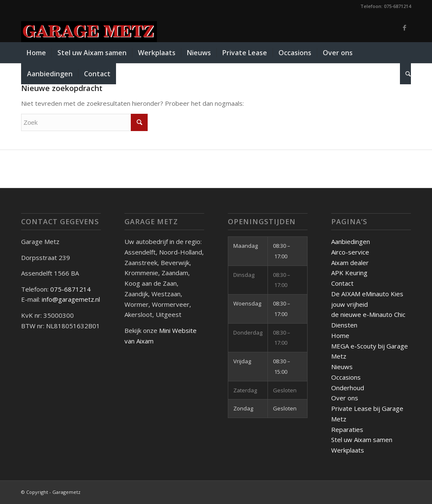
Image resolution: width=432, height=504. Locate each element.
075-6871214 (71, 289)
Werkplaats (348, 450)
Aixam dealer (350, 263)
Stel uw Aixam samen (362, 440)
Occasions (346, 377)
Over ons (345, 398)
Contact (342, 283)
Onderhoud (348, 388)
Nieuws (342, 367)
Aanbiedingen (351, 241)
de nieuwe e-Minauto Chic (368, 314)
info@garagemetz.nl (71, 299)
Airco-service (350, 252)
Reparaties (347, 429)
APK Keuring (349, 273)
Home (340, 335)
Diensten (344, 325)
